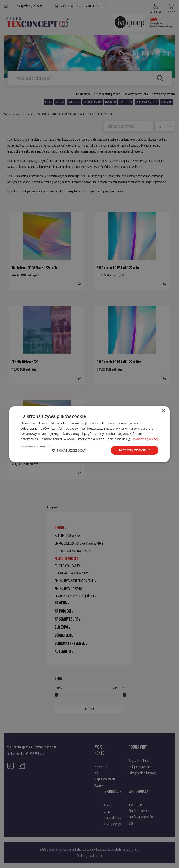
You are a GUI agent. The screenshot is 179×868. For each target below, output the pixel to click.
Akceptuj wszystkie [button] (134, 453)
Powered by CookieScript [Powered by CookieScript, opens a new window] (36, 449)
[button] (69, 453)
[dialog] (89, 434)
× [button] (163, 408)
